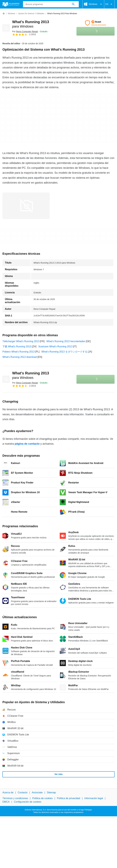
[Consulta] (51, 4)
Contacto (23, 792)
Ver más (58, 774)
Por (25, 31)
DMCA (6, 802)
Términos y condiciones (15, 798)
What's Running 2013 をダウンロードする (64, 352)
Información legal (94, 798)
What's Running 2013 (31, 375)
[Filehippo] (11, 4)
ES (109, 4)
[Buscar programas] (73, 4)
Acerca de (8, 792)
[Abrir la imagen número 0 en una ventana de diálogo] (26, 206)
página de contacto (27, 444)
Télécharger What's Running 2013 (21, 341)
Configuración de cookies (28, 802)
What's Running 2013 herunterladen (66, 341)
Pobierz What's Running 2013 (19, 352)
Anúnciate (37, 792)
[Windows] (12, 14)
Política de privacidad (69, 798)
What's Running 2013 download (20, 357)
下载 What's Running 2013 (17, 346)
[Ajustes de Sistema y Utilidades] (31, 14)
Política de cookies (42, 798)
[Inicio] (4, 14)
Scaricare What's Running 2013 (55, 346)
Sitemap (51, 792)
